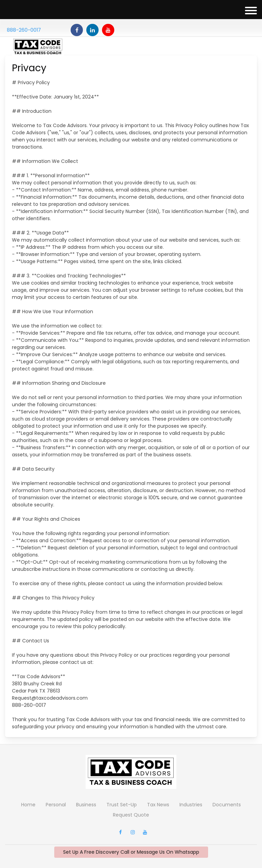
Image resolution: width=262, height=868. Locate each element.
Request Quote (131, 815)
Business (86, 805)
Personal (56, 805)
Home (28, 805)
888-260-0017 (24, 30)
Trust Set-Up (122, 805)
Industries (191, 805)
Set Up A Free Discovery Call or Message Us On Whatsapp (131, 852)
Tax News (158, 805)
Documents (227, 805)
